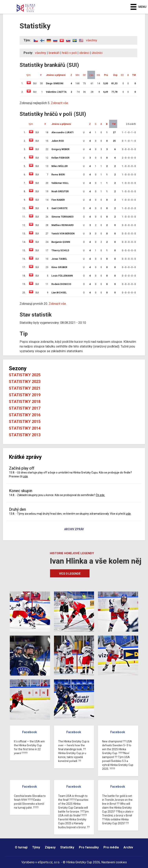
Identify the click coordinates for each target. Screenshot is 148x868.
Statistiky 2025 (25, 375)
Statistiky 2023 (25, 382)
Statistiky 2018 (25, 402)
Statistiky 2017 (25, 408)
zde (26, 476)
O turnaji (21, 847)
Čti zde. (100, 495)
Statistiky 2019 (25, 395)
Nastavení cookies (114, 862)
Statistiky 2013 (25, 435)
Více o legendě (70, 574)
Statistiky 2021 (25, 388)
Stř (84, 75)
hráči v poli (69, 53)
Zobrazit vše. (60, 103)
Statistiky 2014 (25, 428)
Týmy (36, 847)
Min (78, 75)
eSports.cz (45, 862)
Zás (91, 75)
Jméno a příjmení (56, 75)
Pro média (111, 847)
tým (29, 75)
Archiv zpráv (74, 529)
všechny (92, 40)
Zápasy (50, 847)
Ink (98, 75)
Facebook (30, 732)
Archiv (128, 847)
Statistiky (67, 847)
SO (122, 75)
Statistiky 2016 (25, 415)
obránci (84, 53)
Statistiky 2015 (25, 422)
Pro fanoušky (89, 847)
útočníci (97, 53)
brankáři (54, 53)
